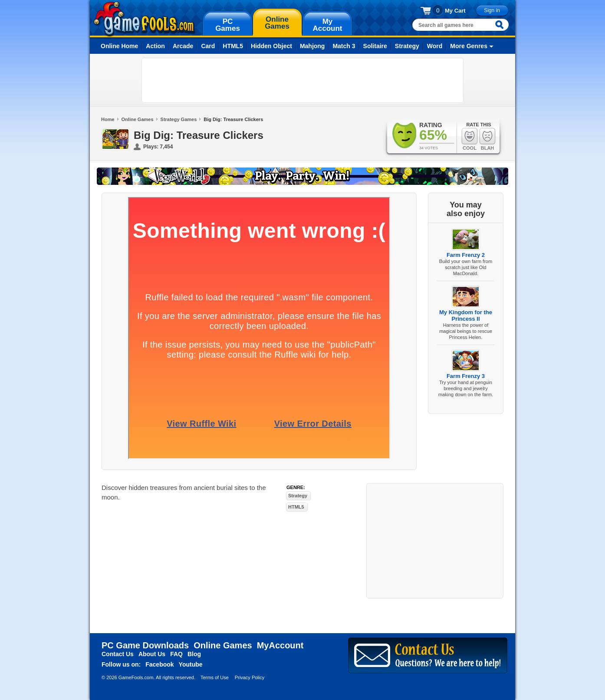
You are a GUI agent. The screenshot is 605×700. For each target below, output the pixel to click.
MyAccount (280, 645)
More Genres (469, 46)
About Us (152, 654)
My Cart (455, 11)
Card (208, 46)
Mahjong (312, 46)
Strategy (407, 46)
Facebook (159, 664)
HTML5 (233, 46)
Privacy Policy (250, 677)
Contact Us (118, 654)
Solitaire (375, 46)
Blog (194, 654)
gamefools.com (144, 19)
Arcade (183, 46)
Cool (470, 139)
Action (155, 46)
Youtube (191, 664)
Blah (487, 139)
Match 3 (344, 46)
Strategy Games (179, 119)
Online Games (138, 119)
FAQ (176, 654)
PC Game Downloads (145, 645)
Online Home (119, 46)
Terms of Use (215, 677)
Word (435, 46)
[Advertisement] (302, 80)
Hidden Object (271, 46)
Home (108, 119)
